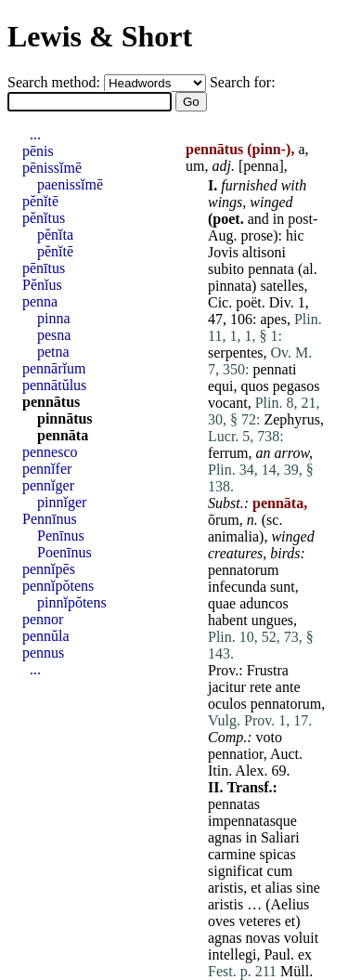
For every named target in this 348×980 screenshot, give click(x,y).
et (256, 888)
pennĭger (48, 485)
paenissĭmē (70, 184)
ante (288, 687)
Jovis (223, 252)
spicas (278, 854)
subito (226, 269)
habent (228, 620)
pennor (43, 619)
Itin (218, 771)
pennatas (234, 804)
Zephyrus (291, 419)
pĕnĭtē (40, 201)
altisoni (264, 252)
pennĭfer (47, 469)
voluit (301, 938)
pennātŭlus (54, 385)
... (35, 134)
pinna (54, 318)
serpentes (236, 353)
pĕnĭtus (44, 218)
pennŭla (46, 636)
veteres (259, 921)
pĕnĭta (55, 235)
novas (262, 938)
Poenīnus (64, 552)
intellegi (232, 954)
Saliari (280, 837)
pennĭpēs (49, 569)
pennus (43, 653)
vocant (228, 403)
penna (261, 166)
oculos (227, 704)
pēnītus (44, 268)
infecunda (237, 587)
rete (261, 687)
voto (269, 737)
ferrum (228, 453)
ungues (272, 620)
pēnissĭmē (52, 168)
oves (221, 921)
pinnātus (65, 418)
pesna (54, 335)
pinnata (230, 286)
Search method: (56, 82)
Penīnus (61, 536)
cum (280, 871)
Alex (249, 771)
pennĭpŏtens (58, 586)
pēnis (38, 151)
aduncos (264, 603)
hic (295, 235)
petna (53, 352)
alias (279, 888)
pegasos (296, 386)
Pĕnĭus (42, 285)
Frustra (268, 670)
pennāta (63, 435)
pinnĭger (62, 502)
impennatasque (252, 821)
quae (222, 603)
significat (236, 871)
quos (255, 386)
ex (305, 954)
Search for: (243, 82)
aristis (226, 888)
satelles (282, 286)
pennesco (50, 452)
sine (308, 888)
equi (221, 386)
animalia (233, 536)
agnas (225, 837)
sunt (283, 587)
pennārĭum (54, 368)
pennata (271, 269)
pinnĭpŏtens (72, 602)
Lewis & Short (100, 36)
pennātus (51, 402)
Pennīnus (50, 519)
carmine (232, 854)
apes (273, 319)
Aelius (290, 904)
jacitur (227, 687)
